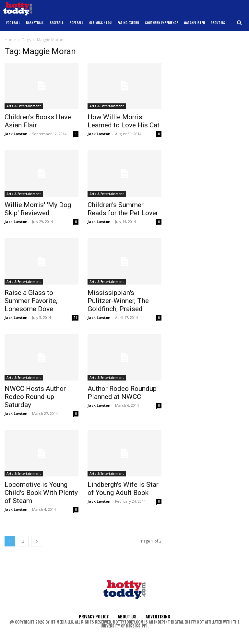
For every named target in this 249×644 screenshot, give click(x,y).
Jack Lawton (16, 134)
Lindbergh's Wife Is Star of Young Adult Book (123, 489)
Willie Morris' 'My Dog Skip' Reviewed (38, 209)
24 (75, 318)
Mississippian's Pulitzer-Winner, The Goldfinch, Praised (118, 301)
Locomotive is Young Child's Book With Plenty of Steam (41, 493)
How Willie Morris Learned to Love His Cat (124, 121)
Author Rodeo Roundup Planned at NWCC (122, 393)
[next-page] (37, 541)
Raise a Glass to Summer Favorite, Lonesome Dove (31, 301)
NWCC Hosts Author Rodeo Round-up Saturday (35, 397)
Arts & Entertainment (24, 106)
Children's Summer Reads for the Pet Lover (123, 209)
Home (10, 40)
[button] (239, 23)
